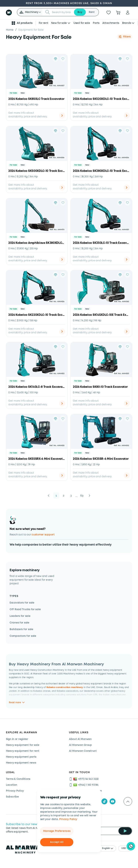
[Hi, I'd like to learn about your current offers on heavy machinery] (131, 846)
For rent (44, 23)
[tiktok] (104, 801)
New (23, 93)
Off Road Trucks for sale (25, 609)
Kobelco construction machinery (65, 687)
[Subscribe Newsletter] (125, 831)
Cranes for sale (19, 623)
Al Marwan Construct (83, 751)
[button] (30, 12)
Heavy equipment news (21, 763)
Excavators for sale (22, 603)
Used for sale (82, 23)
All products (22, 23)
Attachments (111, 23)
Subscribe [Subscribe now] (12, 797)
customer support (43, 535)
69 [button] (82, 496)
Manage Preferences (57, 831)
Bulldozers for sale (21, 629)
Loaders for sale (20, 616)
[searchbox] (62, 12)
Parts (96, 23)
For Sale (13, 93)
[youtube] (113, 801)
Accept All (57, 842)
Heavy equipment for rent (23, 751)
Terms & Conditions (18, 779)
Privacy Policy (68, 819)
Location (12, 785)
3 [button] (71, 496)
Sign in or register (17, 739)
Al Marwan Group (80, 745)
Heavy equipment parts (21, 757)
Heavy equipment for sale (23, 745)
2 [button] (64, 496)
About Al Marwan (80, 739)
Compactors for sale (23, 636)
